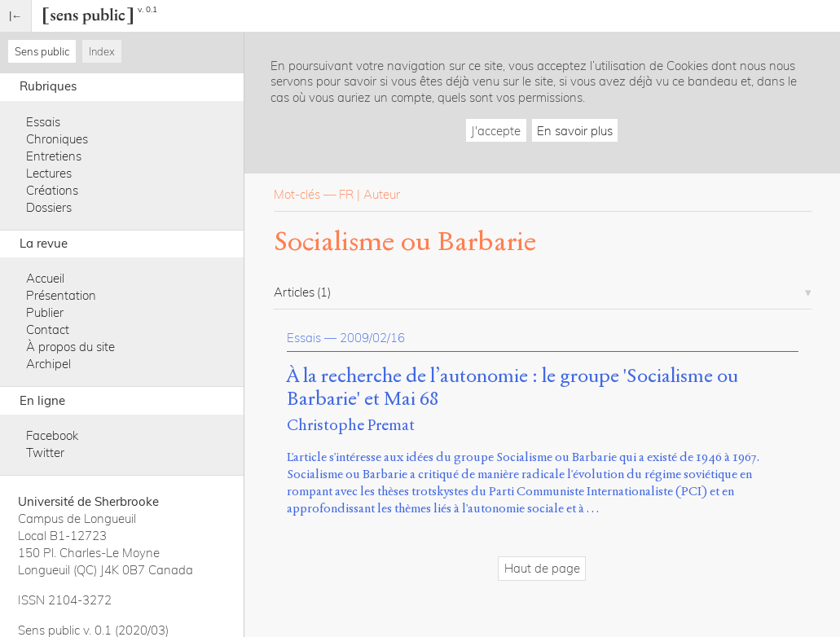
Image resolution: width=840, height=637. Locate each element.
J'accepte (496, 131)
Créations (52, 190)
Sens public (42, 51)
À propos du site (70, 347)
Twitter (45, 452)
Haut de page (542, 568)
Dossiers (49, 207)
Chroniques (57, 139)
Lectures (49, 173)
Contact (48, 329)
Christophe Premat (351, 425)
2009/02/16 (372, 338)
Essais (43, 122)
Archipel (48, 364)
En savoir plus (575, 131)
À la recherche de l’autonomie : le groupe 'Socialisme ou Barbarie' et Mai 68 (512, 388)
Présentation (61, 295)
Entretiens (54, 156)
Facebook (52, 435)
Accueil (45, 278)
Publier (45, 312)
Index (102, 51)
